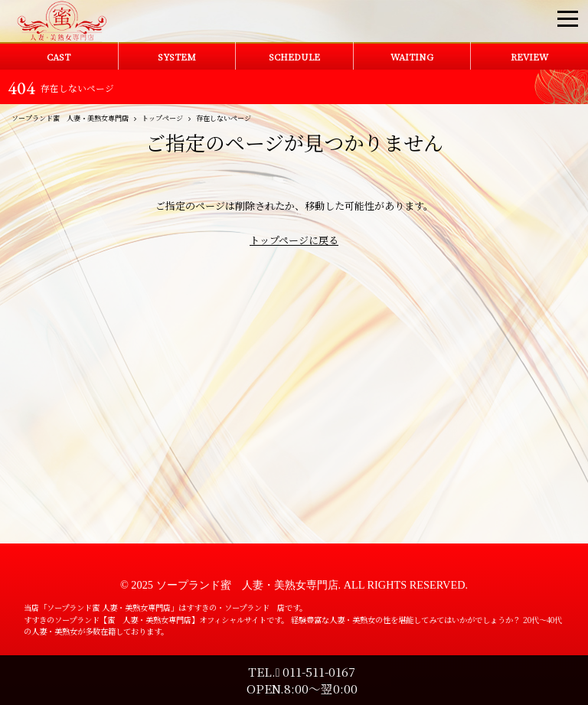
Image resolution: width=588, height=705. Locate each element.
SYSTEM (177, 57)
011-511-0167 (316, 671)
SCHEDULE (294, 57)
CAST (59, 57)
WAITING (412, 57)
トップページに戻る (294, 240)
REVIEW (529, 57)
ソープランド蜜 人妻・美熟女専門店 (247, 585)
